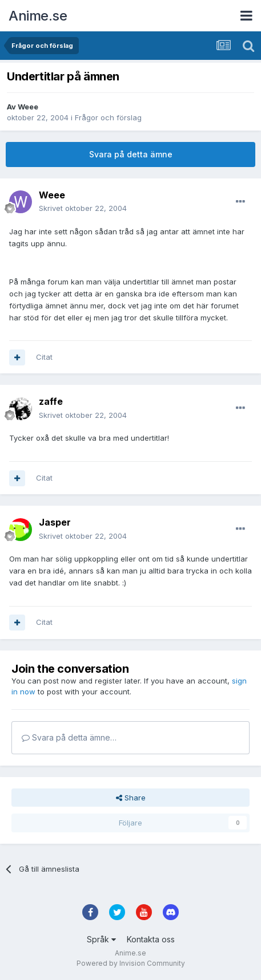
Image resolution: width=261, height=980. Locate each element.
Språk (101, 939)
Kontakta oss (151, 939)
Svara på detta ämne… (69, 737)
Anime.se (38, 16)
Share (131, 798)
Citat (44, 357)
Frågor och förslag (108, 117)
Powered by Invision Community (131, 963)
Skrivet (83, 208)
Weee (28, 107)
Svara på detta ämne (131, 154)
